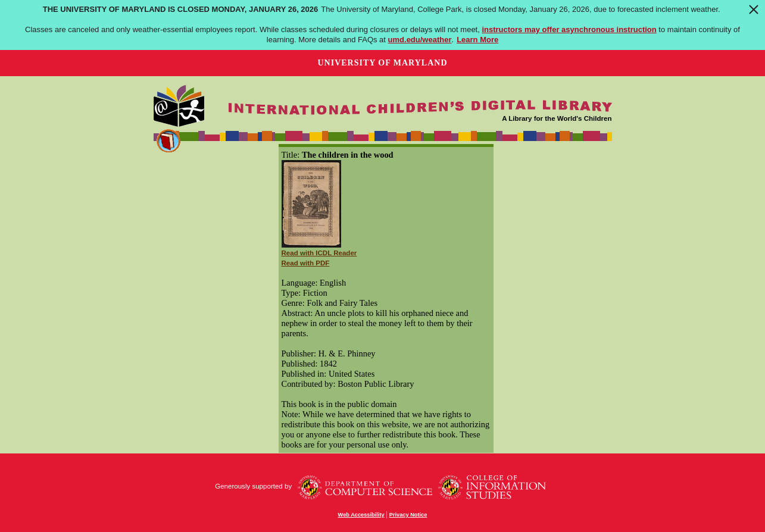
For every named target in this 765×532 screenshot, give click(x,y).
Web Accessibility (361, 515)
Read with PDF (306, 263)
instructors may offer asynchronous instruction (569, 29)
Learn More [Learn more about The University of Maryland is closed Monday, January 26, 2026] (477, 40)
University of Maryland (382, 63)
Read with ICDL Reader (319, 253)
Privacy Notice (408, 515)
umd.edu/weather (420, 40)
